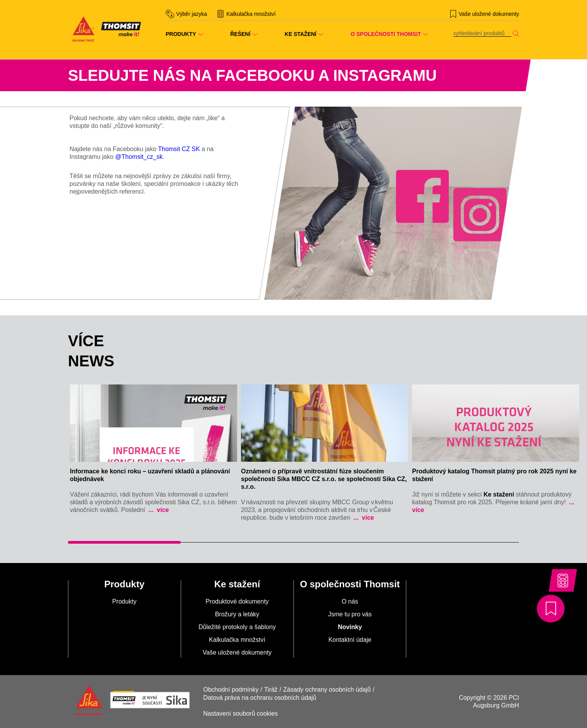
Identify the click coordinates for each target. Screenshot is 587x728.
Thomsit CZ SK (179, 149)
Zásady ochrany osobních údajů (327, 690)
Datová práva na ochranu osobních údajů (260, 698)
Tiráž (271, 690)
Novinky (350, 627)
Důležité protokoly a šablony (237, 627)
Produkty (124, 601)
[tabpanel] (154, 451)
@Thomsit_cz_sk (139, 157)
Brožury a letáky (237, 614)
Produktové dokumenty (237, 601)
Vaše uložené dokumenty (237, 652)
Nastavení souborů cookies (240, 714)
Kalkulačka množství (237, 640)
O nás (350, 601)
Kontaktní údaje (350, 640)
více (162, 510)
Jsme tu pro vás (350, 614)
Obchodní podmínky (231, 690)
